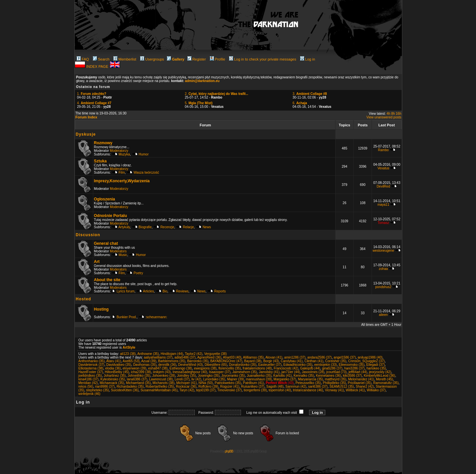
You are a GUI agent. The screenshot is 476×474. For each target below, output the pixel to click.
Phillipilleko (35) (335, 383)
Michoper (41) (186, 383)
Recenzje (167, 227)
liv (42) (196, 379)
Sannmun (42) (296, 387)
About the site (107, 280)
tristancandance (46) (308, 390)
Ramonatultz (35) (386, 383)
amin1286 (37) (295, 357)
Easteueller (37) (270, 365)
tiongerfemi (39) (255, 390)
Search (101, 59)
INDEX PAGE (98, 66)
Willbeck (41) (355, 390)
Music (123, 255)
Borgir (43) (271, 361)
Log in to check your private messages (263, 59)
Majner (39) (236, 379)
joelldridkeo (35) (90, 376)
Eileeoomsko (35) (352, 365)
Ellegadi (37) (376, 365)
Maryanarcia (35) (311, 379)
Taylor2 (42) (194, 354)
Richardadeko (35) (130, 387)
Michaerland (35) (138, 383)
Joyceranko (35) (233, 376)
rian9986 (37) (105, 387)
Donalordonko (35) (243, 365)
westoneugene (383, 251)
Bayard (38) (253, 361)
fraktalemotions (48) (257, 368)
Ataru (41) (114, 361)
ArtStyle (129, 347)
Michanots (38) (164, 383)
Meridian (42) (88, 383)
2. (217, 94)
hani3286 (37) (354, 368)
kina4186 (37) (88, 379)
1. (92, 94)
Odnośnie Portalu (110, 216)
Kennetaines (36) (329, 376)
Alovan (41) (274, 357)
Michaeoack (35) (112, 383)
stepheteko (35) (98, 390)
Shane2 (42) (365, 387)
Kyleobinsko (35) (113, 379)
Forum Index (86, 117)
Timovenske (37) (230, 390)
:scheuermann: (156, 317)
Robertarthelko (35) (160, 387)
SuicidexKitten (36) (125, 390)
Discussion (88, 235)
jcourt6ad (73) (337, 372)
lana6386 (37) (137, 379)
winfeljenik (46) (89, 394)
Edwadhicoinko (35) (298, 365)
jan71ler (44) (291, 372)
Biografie (145, 227)
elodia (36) (113, 368)
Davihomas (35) (145, 365)
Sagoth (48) (275, 387)
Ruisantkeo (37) (253, 387)
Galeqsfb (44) (310, 368)
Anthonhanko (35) (92, 361)
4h (389, 114)
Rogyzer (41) (230, 387)
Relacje (188, 227)
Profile (218, 59)
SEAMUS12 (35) (342, 387)
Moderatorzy (119, 151)
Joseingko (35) (209, 376)
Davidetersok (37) (91, 365)
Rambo (383, 150)
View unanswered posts (384, 117)
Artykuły (124, 227)
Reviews (182, 291)
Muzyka (124, 154)
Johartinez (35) (115, 376)
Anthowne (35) (148, 354)
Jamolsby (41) (269, 372)
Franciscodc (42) (286, 368)
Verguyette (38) (216, 354)
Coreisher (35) (336, 361)
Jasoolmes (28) (313, 372)
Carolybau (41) (292, 361)
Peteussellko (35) (308, 383)
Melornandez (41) (361, 379)
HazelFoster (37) (91, 372)
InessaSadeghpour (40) (190, 372)
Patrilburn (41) (253, 383)
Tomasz (383, 223)
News (207, 227)
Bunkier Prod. (127, 317)
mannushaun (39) (259, 379)
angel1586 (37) (345, 357)
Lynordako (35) (214, 379)
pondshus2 (383, 287)
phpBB (229, 451)
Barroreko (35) (198, 361)
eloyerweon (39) (135, 368)
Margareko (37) (285, 379)
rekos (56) (86, 387)
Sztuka (100, 161)
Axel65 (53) (131, 361)
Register (197, 59)
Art (97, 262)
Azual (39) (149, 361)
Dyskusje (86, 134)
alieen (383, 315)
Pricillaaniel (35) (359, 383)
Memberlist (125, 59)
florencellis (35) (230, 368)
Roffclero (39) (208, 387)
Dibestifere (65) (216, 365)
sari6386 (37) (318, 387)
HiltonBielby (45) (117, 372)
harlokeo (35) (376, 368)
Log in (308, 59)
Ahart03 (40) (232, 357)
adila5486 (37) (185, 357)
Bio (165, 291)
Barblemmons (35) (172, 361)
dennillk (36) (167, 365)
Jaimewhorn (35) (245, 372)
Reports (220, 291)
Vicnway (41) (335, 390)
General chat (106, 243)
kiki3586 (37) (353, 376)
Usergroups (152, 59)
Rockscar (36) (186, 387)
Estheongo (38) (181, 368)
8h (393, 114)
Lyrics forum (126, 291)
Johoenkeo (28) (164, 376)
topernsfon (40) (280, 390)
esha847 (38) (158, 368)
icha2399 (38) (141, 372)
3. (310, 94)
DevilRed (383, 186)
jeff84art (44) (358, 372)
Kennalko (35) (304, 376)
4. (94, 103)
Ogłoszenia (104, 199)
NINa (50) (206, 383)
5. (199, 103)
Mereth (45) (384, 379)
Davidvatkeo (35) (119, 365)
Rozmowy (103, 143)
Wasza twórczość (146, 172)
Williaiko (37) (376, 390)
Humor (144, 154)
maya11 (383, 205)
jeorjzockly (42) (380, 372)
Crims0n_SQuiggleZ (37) (366, 361)
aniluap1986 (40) (370, 357)
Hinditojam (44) (172, 354)
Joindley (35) (187, 376)
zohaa (383, 269)
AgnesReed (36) (209, 357)
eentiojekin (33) (326, 365)
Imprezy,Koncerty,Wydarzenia (122, 181)
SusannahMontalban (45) (159, 390)
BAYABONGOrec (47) (226, 361)
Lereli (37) (182, 379)
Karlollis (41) (283, 376)
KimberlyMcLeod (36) (379, 376)
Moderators (118, 251)
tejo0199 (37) (206, 390)
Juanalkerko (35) (259, 376)
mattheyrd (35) (336, 379)
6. (300, 103)
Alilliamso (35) (253, 357)
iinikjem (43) (162, 372)
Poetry (138, 273)
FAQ (83, 59)
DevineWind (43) (190, 365)
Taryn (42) (187, 390)
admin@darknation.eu (202, 81)
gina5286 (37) (332, 368)
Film (122, 172)
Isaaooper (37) (220, 372)
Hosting (101, 309)
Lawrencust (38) (161, 379)
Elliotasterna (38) (91, 368)
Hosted (83, 299)
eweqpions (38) (205, 368)
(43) (280, 383)
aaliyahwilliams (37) (158, 357)
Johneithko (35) (139, 376)
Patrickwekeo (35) (228, 383)
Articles (149, 291)
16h (398, 114)
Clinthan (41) (314, 361)
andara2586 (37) (320, 357)
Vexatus (383, 168)
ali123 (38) (128, 354)
